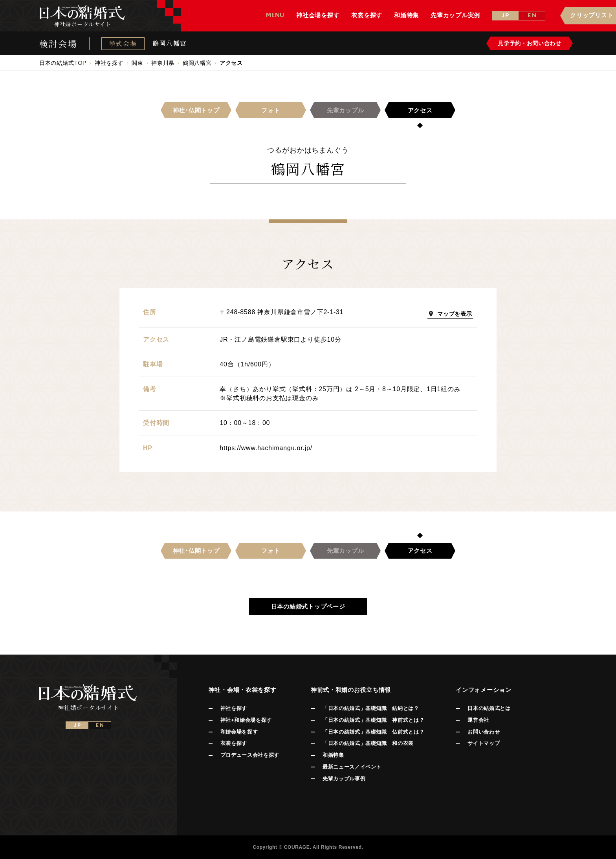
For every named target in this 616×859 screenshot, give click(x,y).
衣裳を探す (234, 743)
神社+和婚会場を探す (246, 720)
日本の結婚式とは (489, 708)
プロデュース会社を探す (250, 755)
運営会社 (478, 720)
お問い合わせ (484, 732)
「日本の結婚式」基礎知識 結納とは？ (371, 708)
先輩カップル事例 (344, 779)
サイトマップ (484, 743)
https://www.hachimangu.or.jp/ (266, 448)
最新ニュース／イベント (352, 767)
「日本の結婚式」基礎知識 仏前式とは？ (373, 732)
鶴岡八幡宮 (170, 43)
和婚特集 (333, 755)
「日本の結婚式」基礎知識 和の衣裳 (368, 743)
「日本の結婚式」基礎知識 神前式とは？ (373, 720)
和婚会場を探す (239, 732)
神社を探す (234, 708)
